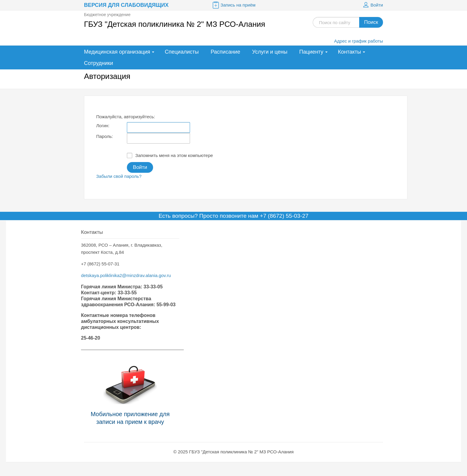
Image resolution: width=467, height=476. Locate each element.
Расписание (225, 52)
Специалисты (182, 52)
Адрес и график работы (359, 41)
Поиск (371, 22)
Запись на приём (233, 5)
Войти (372, 5)
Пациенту (311, 52)
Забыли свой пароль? (119, 176)
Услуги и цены (270, 52)
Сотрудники (99, 63)
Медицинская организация (117, 52)
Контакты (350, 52)
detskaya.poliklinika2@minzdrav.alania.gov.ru (126, 275)
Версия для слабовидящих (126, 5)
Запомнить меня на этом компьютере (170, 155)
